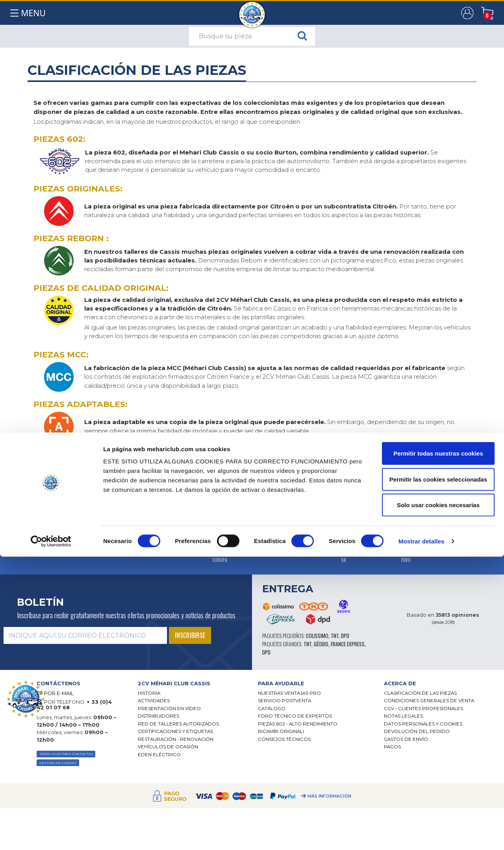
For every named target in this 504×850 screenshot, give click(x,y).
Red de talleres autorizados (178, 724)
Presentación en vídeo (169, 709)
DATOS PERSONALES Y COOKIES (423, 724)
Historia (149, 693)
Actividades (154, 701)
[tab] (192, 684)
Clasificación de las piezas (420, 693)
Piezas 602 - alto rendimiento (298, 724)
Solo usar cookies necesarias (438, 798)
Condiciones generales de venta (429, 701)
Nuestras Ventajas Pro (289, 693)
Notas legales (403, 716)
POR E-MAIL (59, 693)
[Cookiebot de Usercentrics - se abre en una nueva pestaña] (51, 835)
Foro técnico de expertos (295, 716)
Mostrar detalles (422, 834)
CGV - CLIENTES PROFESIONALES (423, 709)
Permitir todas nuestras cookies (438, 747)
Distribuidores (158, 716)
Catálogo (272, 709)
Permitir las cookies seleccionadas (438, 773)
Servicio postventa (284, 701)
